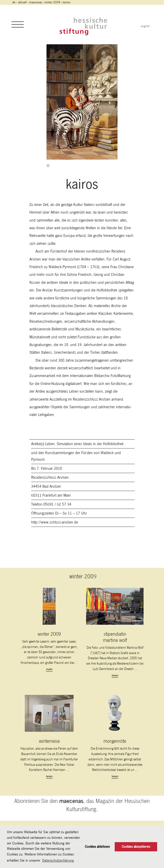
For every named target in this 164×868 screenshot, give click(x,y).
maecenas (36, 2)
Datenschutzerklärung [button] (58, 860)
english (145, 26)
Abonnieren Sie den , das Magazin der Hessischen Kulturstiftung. (82, 805)
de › (15, 2)
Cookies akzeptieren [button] (136, 847)
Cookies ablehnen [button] (97, 847)
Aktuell (22, 2)
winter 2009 (52, 2)
